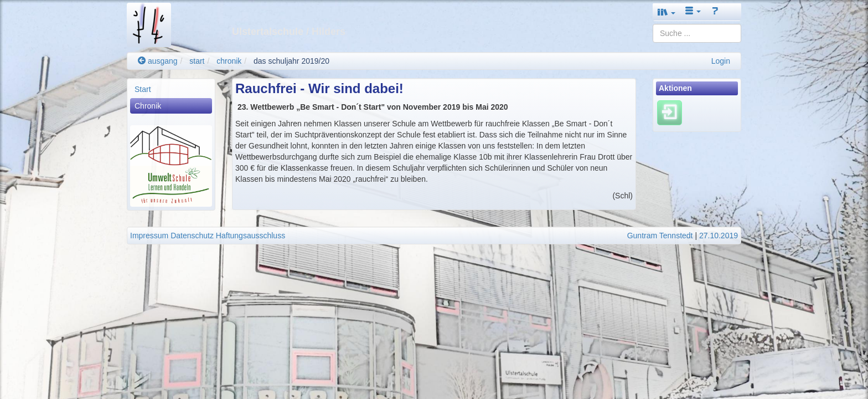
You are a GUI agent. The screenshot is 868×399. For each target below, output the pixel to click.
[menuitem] (171, 89)
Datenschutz (192, 236)
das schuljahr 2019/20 (291, 61)
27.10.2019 (719, 236)
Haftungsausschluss (250, 236)
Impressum (149, 236)
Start (143, 89)
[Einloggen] (670, 112)
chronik (229, 61)
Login (721, 61)
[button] (666, 12)
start (197, 61)
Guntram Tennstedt (660, 236)
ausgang (158, 61)
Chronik (148, 106)
